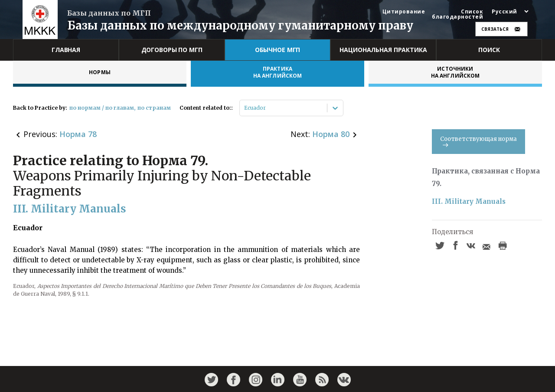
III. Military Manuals (469, 201)
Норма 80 (331, 134)
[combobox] (245, 108)
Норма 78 (78, 134)
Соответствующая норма (478, 141)
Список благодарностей (457, 14)
